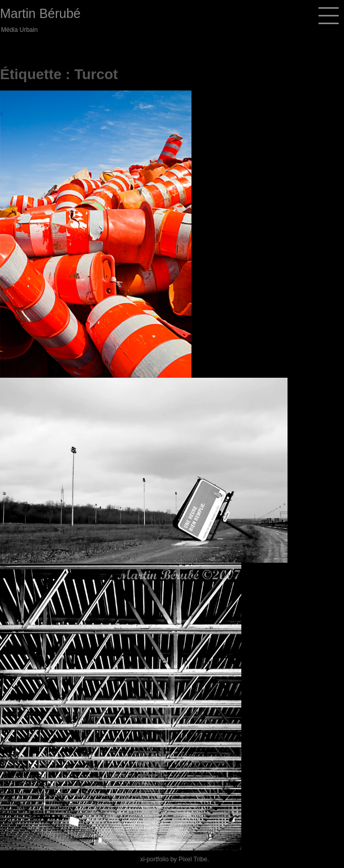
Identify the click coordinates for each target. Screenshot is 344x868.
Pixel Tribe (193, 859)
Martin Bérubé (40, 13)
